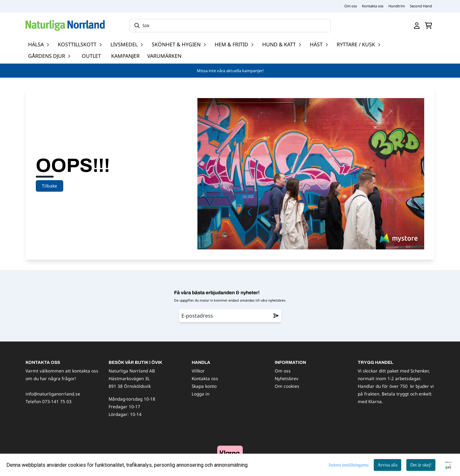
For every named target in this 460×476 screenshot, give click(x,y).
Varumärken (164, 56)
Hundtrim (397, 6)
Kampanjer (125, 56)
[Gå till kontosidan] (417, 26)
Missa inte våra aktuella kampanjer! (230, 71)
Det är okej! (421, 465)
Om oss (351, 6)
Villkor (198, 371)
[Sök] (230, 26)
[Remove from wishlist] (276, 316)
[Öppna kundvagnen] (429, 26)
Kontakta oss (373, 6)
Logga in (200, 394)
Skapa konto (204, 386)
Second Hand (421, 6)
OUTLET (91, 56)
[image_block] (230, 453)
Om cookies (287, 386)
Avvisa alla (387, 465)
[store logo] (65, 25)
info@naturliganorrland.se (53, 394)
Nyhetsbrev (287, 378)
